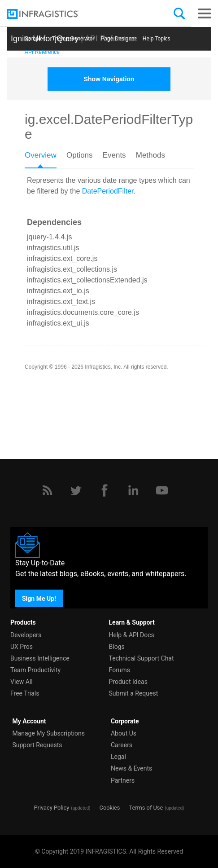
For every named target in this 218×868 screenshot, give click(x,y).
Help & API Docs (132, 635)
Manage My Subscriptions (48, 733)
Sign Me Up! (39, 598)
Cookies (110, 808)
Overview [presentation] (41, 155)
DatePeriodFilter (108, 191)
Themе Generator (73, 39)
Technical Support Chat (142, 658)
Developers (26, 635)
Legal (118, 757)
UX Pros (22, 647)
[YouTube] (162, 490)
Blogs (117, 647)
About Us (124, 733)
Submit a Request (134, 693)
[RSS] (47, 490)
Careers (122, 745)
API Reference (42, 52)
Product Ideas (128, 682)
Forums (120, 670)
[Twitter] (76, 490)
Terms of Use (146, 808)
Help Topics (157, 39)
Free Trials (25, 693)
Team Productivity (35, 670)
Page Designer (118, 39)
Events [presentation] (114, 155)
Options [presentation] (80, 155)
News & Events (131, 768)
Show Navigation (109, 79)
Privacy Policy (51, 808)
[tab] (46, 158)
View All (22, 682)
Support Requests (37, 745)
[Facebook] (105, 490)
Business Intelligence (40, 658)
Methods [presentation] (150, 155)
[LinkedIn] (133, 490)
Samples (35, 39)
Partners (123, 780)
